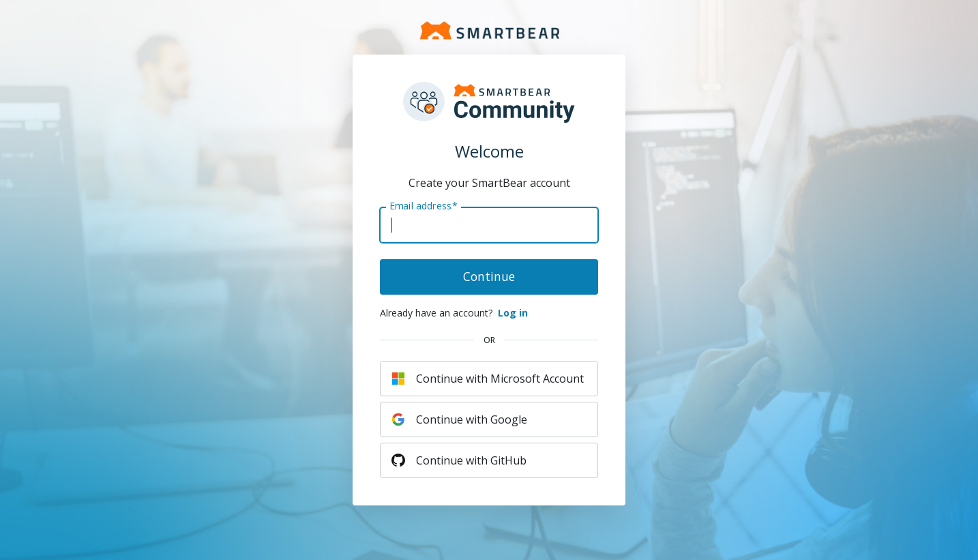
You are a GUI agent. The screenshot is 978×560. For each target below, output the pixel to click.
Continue (489, 276)
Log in (513, 313)
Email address (423, 206)
